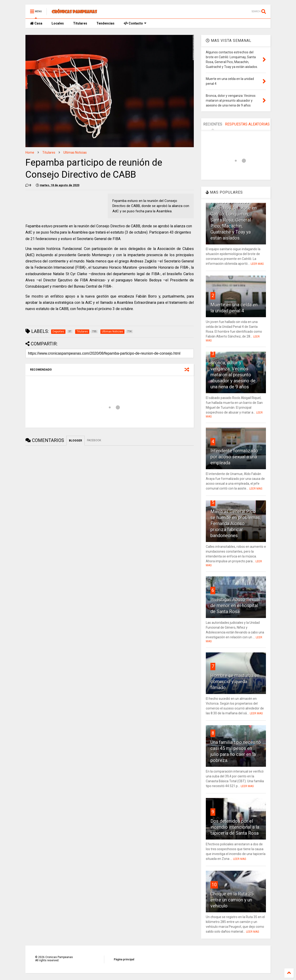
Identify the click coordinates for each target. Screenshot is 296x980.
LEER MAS (257, 264)
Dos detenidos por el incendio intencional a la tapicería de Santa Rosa (235, 827)
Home (30, 152)
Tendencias (105, 23)
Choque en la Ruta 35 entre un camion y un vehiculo (232, 900)
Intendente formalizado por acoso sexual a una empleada (234, 457)
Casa (36, 23)
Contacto (135, 23)
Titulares (80, 23)
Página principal (124, 959)
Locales (58, 23)
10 (214, 885)
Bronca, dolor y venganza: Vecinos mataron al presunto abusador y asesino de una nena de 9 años (233, 375)
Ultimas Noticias (75, 152)
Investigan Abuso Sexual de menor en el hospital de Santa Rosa (235, 606)
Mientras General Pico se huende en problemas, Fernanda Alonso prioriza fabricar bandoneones (236, 523)
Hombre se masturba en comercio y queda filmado (235, 682)
